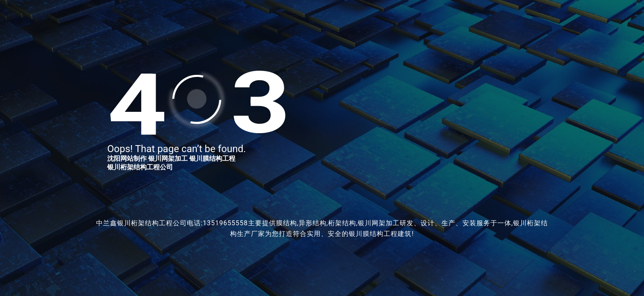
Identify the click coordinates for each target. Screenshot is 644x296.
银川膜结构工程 (212, 158)
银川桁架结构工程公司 (140, 167)
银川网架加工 (168, 158)
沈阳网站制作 (127, 158)
